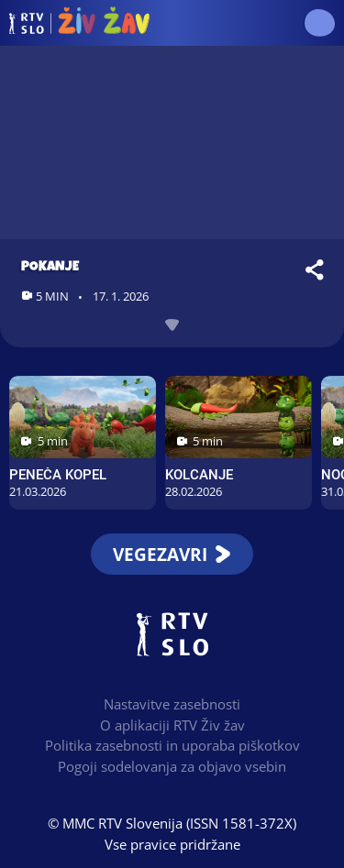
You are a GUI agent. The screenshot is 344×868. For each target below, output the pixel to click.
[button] (319, 23)
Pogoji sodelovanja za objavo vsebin (172, 766)
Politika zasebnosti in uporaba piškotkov (172, 745)
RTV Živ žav (79, 23)
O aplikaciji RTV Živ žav (172, 725)
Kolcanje (199, 475)
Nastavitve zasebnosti (172, 704)
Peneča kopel (58, 475)
